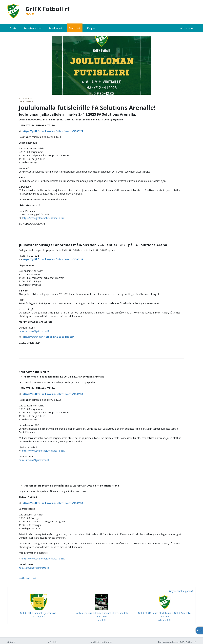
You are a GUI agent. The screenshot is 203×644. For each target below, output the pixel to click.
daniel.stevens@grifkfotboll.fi (34, 331)
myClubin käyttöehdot (102, 642)
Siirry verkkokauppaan (181, 591)
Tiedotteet (75, 28)
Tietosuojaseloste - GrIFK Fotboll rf (177, 642)
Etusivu (13, 28)
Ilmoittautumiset (33, 28)
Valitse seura (187, 28)
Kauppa (91, 28)
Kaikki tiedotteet (28, 578)
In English (52, 642)
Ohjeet (11, 642)
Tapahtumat (55, 28)
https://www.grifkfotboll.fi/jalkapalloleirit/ (44, 218)
